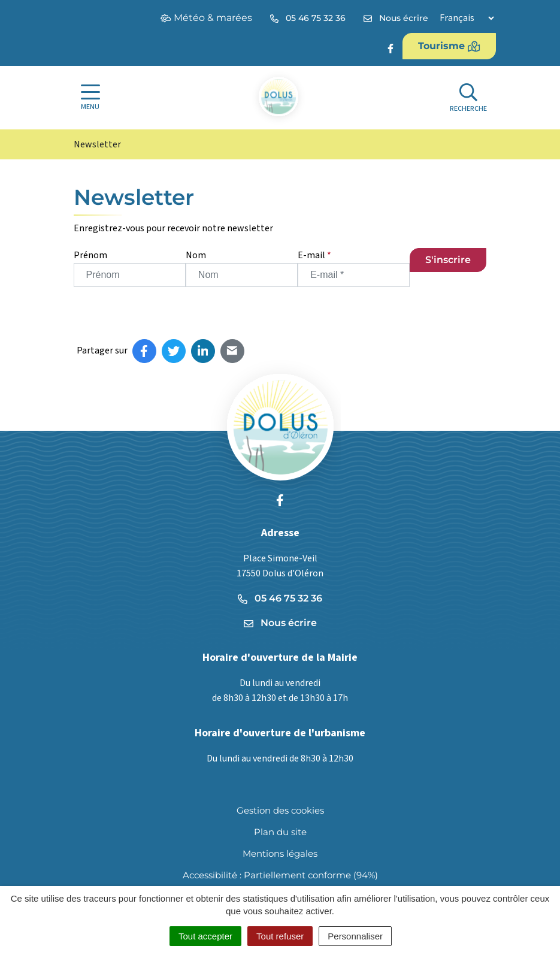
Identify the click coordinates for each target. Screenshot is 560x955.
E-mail (314, 255)
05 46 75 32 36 (280, 598)
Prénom (90, 255)
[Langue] (467, 18)
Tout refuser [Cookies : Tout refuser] (280, 936)
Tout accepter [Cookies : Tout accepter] (205, 936)
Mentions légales (280, 853)
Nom (196, 255)
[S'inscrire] (448, 260)
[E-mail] (354, 275)
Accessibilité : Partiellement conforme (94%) (280, 875)
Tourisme (449, 46)
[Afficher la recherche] (468, 98)
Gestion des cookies (280, 810)
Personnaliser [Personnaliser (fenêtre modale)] (355, 936)
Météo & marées (206, 18)
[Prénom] (130, 275)
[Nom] (242, 275)
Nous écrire (280, 623)
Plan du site (280, 832)
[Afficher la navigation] (90, 98)
